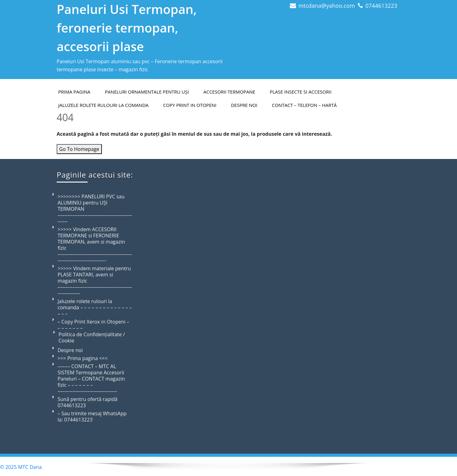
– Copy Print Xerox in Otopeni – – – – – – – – (93, 325)
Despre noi (70, 350)
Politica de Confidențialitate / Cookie (92, 337)
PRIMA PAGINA (74, 92)
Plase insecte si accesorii (300, 92)
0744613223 (381, 6)
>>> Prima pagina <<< (83, 358)
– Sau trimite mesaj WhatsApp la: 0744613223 (92, 416)
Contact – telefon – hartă (304, 105)
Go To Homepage (79, 149)
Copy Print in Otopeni (190, 105)
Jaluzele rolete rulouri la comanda (103, 105)
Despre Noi (244, 105)
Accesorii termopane (229, 92)
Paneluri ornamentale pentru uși (147, 92)
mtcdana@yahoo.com (327, 6)
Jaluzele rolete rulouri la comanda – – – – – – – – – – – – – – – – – (95, 307)
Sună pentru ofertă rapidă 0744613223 (87, 402)
